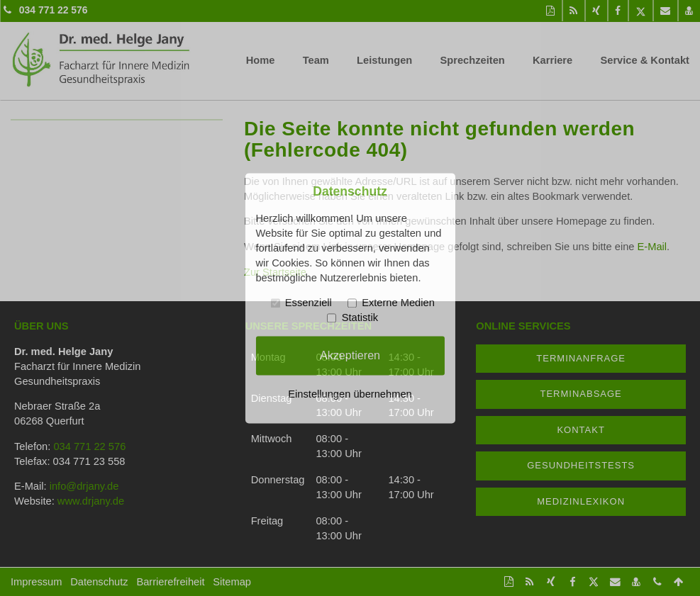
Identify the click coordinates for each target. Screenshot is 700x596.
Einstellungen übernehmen (350, 394)
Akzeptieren (350, 355)
